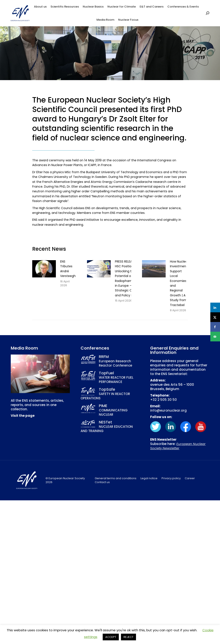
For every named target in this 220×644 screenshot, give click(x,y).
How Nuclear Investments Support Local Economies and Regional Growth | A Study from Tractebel (179, 283)
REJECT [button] (128, 637)
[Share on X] (215, 317)
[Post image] (44, 269)
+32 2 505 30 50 (163, 400)
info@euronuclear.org (168, 410)
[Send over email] (215, 337)
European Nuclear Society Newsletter (178, 446)
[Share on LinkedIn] (215, 307)
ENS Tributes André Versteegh (68, 269)
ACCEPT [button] (111, 637)
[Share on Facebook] (215, 327)
